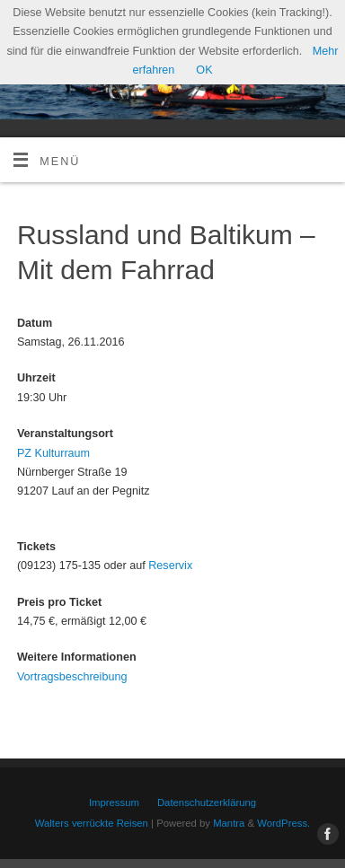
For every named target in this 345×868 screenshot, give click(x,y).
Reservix (170, 566)
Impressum (114, 802)
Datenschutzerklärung (207, 802)
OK (204, 70)
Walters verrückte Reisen (92, 823)
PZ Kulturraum (53, 453)
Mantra (229, 823)
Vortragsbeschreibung (72, 677)
